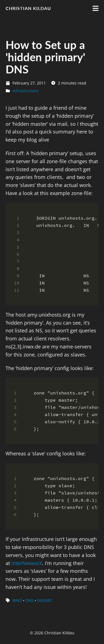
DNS (30, 600)
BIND (17, 600)
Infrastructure (26, 91)
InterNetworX (27, 563)
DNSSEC (45, 600)
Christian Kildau (28, 8)
